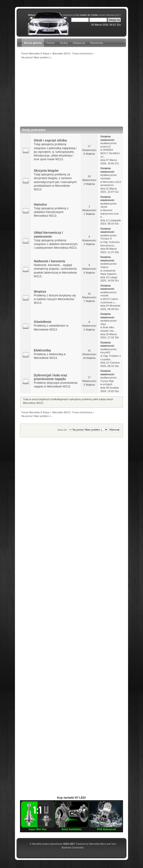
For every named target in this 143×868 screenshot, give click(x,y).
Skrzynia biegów (46, 171)
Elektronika (42, 350)
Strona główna (33, 43)
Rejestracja (97, 43)
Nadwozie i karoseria (49, 261)
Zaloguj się (79, 43)
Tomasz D (106, 239)
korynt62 (105, 352)
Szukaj (64, 43)
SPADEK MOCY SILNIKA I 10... (110, 153)
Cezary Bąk (107, 381)
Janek (104, 207)
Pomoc (51, 43)
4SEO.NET (69, 844)
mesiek (104, 295)
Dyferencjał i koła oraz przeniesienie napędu (50, 377)
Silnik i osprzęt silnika (50, 140)
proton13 (105, 147)
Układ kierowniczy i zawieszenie (48, 235)
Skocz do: (62, 430)
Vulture (104, 267)
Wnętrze (40, 292)
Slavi (103, 324)
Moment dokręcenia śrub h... (109, 214)
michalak (105, 178)
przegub (108, 384)
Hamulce (40, 205)
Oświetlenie (43, 322)
